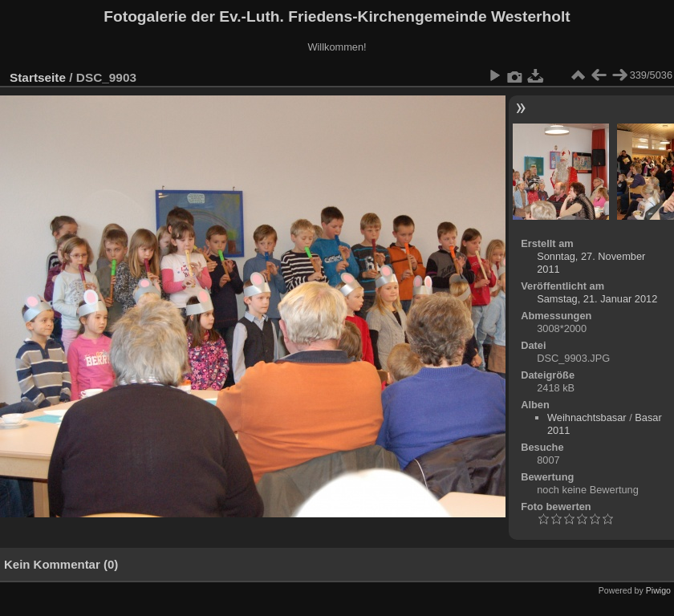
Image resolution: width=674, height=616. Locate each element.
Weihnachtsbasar (587, 417)
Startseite (38, 77)
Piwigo (658, 590)
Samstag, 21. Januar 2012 (597, 299)
